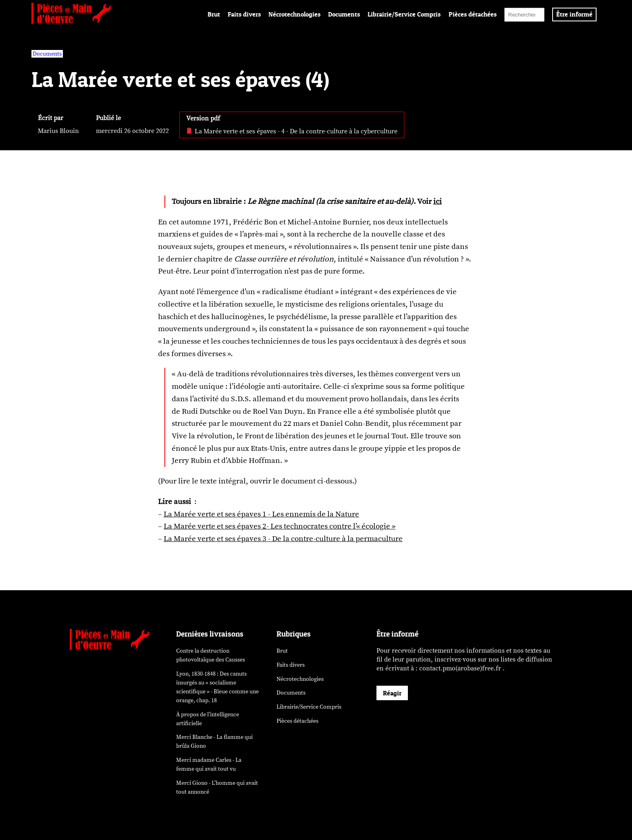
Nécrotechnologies (294, 14)
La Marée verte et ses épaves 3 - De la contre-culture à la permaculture (283, 539)
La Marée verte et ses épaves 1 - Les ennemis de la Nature (261, 514)
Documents (344, 14)
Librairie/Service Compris (404, 14)
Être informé (574, 14)
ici (438, 201)
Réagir (392, 693)
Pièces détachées (473, 14)
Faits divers (244, 14)
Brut (214, 14)
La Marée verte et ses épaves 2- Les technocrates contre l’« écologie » (280, 526)
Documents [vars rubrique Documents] (47, 54)
